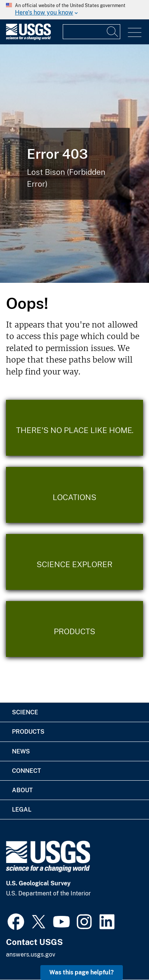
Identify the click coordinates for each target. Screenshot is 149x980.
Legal (22, 810)
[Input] (91, 32)
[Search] (113, 32)
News (21, 751)
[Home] (28, 38)
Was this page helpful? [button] (82, 972)
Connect (27, 771)
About (22, 790)
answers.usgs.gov (31, 954)
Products (28, 732)
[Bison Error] (74, 164)
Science (25, 712)
